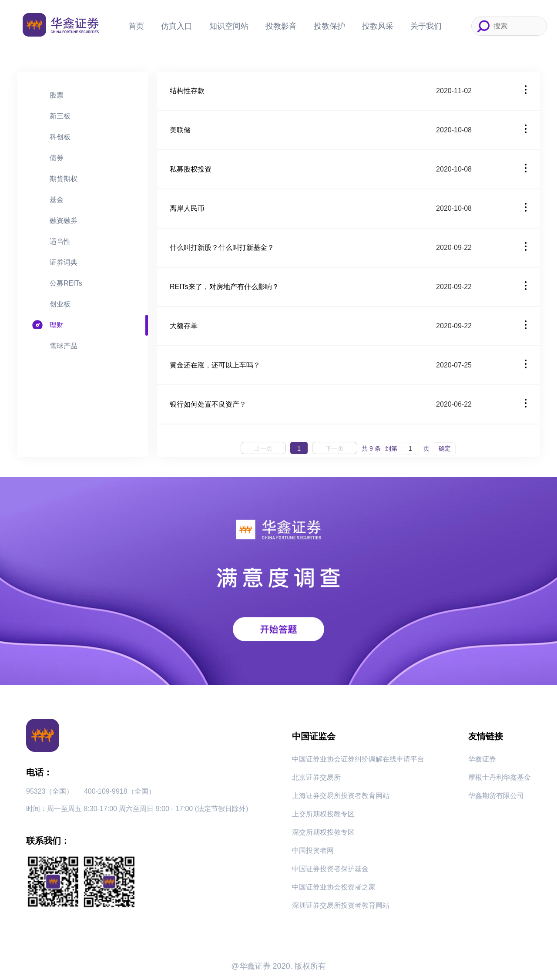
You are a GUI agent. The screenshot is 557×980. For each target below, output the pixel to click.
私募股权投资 (191, 169)
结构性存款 (187, 91)
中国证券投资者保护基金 (330, 869)
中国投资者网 (313, 850)
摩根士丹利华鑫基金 (500, 777)
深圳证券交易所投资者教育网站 (341, 905)
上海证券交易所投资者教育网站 (341, 796)
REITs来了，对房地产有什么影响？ (224, 287)
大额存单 (184, 326)
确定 (445, 448)
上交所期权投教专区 (323, 814)
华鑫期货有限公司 (496, 796)
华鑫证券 (482, 759)
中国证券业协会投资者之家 (334, 887)
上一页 (263, 448)
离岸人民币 (187, 208)
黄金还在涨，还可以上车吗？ (215, 365)
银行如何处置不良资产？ (208, 404)
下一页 (335, 448)
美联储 (180, 130)
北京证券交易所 (316, 777)
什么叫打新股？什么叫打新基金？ (222, 248)
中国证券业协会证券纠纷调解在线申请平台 (358, 759)
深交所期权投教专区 (323, 832)
